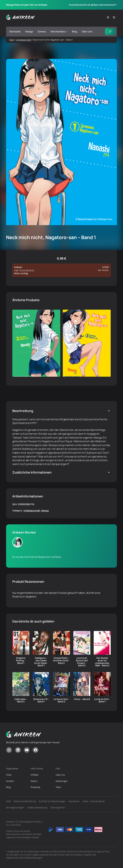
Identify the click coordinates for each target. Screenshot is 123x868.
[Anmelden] (108, 17)
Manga (45, 510)
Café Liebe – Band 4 (21, 700)
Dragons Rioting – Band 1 (21, 660)
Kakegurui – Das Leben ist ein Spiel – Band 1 (41, 662)
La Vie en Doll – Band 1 (102, 700)
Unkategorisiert (24, 40)
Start (12, 40)
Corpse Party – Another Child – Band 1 (61, 660)
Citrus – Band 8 (82, 699)
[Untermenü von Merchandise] (67, 32)
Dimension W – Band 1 (41, 700)
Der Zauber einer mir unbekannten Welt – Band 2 (102, 662)
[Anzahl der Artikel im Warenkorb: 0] (114, 17)
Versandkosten (27, 270)
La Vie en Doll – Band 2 (61, 700)
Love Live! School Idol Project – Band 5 (82, 662)
